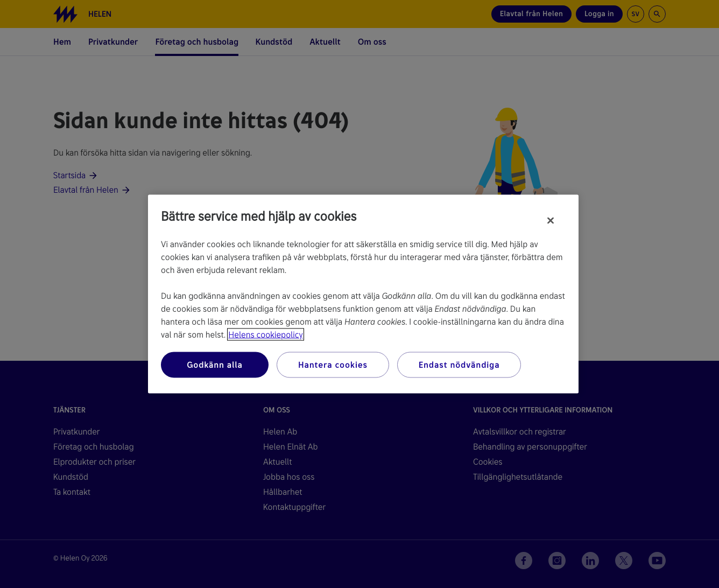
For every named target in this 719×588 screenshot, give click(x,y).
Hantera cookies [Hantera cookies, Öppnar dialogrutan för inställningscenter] (333, 365)
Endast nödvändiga (459, 365)
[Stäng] (551, 221)
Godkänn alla (215, 365)
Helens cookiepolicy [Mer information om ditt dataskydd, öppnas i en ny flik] (265, 335)
